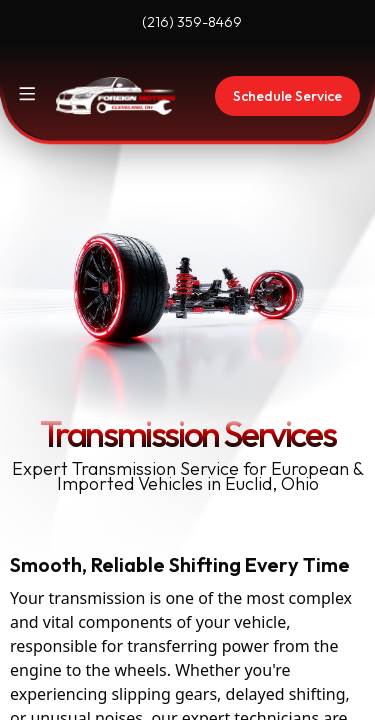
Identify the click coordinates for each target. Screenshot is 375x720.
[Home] (116, 96)
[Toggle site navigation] (27, 94)
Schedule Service (287, 96)
